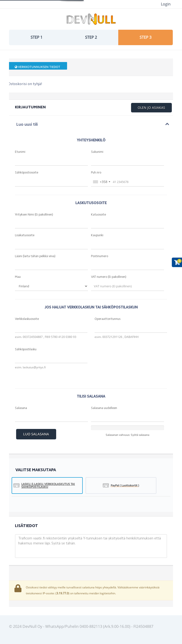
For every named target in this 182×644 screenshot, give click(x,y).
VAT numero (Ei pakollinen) (109, 277)
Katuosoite (98, 215)
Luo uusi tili (27, 125)
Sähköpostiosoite (27, 173)
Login (166, 4)
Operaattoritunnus (107, 319)
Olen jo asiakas (151, 108)
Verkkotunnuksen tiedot (37, 67)
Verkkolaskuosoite (27, 319)
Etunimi (20, 152)
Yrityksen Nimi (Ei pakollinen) (34, 215)
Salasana (21, 408)
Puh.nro (96, 173)
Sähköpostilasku (26, 349)
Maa (18, 277)
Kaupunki (97, 235)
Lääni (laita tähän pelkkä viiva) (35, 256)
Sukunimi (97, 152)
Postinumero (100, 256)
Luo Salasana (36, 434)
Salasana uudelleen (104, 408)
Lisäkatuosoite (25, 235)
